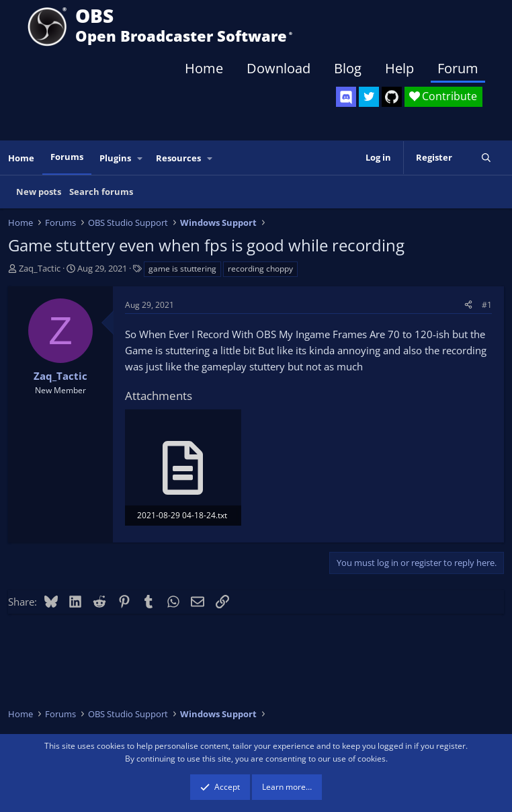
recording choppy (260, 269)
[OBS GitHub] (392, 97)
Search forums (101, 192)
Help (399, 68)
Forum (458, 68)
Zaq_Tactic (40, 268)
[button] (140, 158)
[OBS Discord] (346, 97)
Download (279, 68)
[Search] (486, 158)
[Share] (468, 305)
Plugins (115, 158)
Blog (348, 68)
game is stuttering (182, 269)
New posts (39, 192)
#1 (487, 305)
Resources (178, 158)
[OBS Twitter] (369, 97)
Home (204, 68)
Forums (67, 157)
